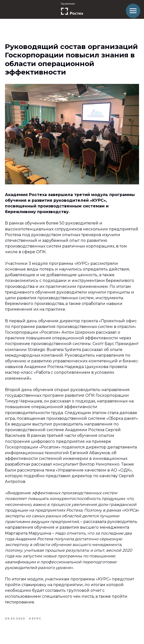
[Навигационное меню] (133, 11)
